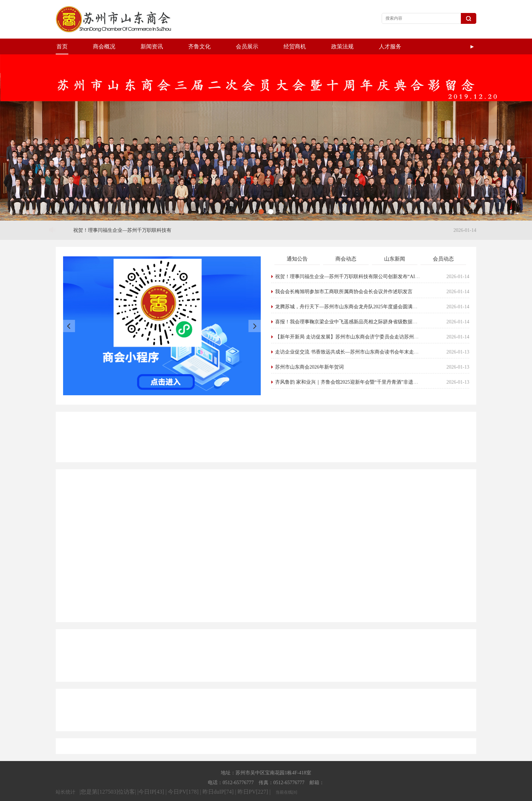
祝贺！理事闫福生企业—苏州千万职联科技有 (123, 214)
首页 (62, 46)
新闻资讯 (152, 46)
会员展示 (247, 46)
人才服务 (390, 46)
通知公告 (298, 243)
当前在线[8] (286, 776)
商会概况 (104, 46)
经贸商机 (295, 46)
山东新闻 (395, 243)
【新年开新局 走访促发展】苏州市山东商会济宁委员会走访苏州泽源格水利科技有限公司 (372, 321)
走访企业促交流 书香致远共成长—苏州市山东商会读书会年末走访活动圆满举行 (362, 336)
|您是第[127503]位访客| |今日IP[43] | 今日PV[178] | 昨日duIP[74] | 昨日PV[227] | (176, 776)
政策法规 (342, 46)
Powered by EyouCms (291, 794)
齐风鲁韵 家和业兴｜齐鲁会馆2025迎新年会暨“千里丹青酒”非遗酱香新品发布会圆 (364, 366)
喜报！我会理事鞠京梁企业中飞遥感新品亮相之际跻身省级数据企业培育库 (356, 306)
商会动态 (346, 243)
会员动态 (444, 243)
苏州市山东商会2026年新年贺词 (310, 351)
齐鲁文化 (199, 46)
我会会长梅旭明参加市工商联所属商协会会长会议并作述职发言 (344, 276)
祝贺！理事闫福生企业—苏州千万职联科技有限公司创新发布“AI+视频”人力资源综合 (367, 261)
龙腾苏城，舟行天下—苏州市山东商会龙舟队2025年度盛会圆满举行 (349, 291)
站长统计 (66, 776)
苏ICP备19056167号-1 (344, 794)
